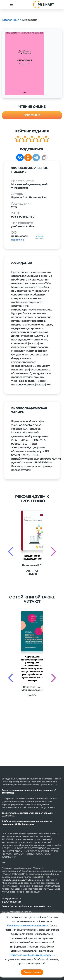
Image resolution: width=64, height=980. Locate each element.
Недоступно (32, 115)
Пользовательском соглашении (28, 926)
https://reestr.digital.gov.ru (16, 880)
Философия (30, 20)
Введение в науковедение (32, 557)
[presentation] (11, 552)
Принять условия (32, 972)
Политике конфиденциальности (31, 955)
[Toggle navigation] (11, 5)
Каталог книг (10, 20)
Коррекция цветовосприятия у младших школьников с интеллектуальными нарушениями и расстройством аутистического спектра (32, 669)
